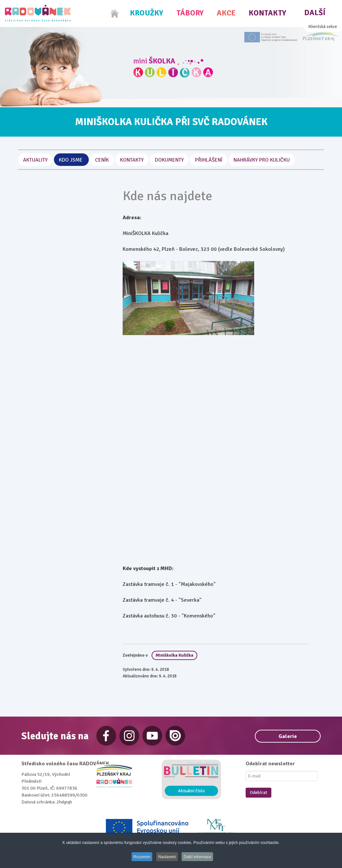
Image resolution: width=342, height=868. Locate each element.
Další (315, 13)
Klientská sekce (323, 27)
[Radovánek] (38, 13)
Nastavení (167, 857)
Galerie (288, 736)
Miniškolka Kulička (174, 655)
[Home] (115, 13)
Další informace (199, 857)
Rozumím (140, 857)
